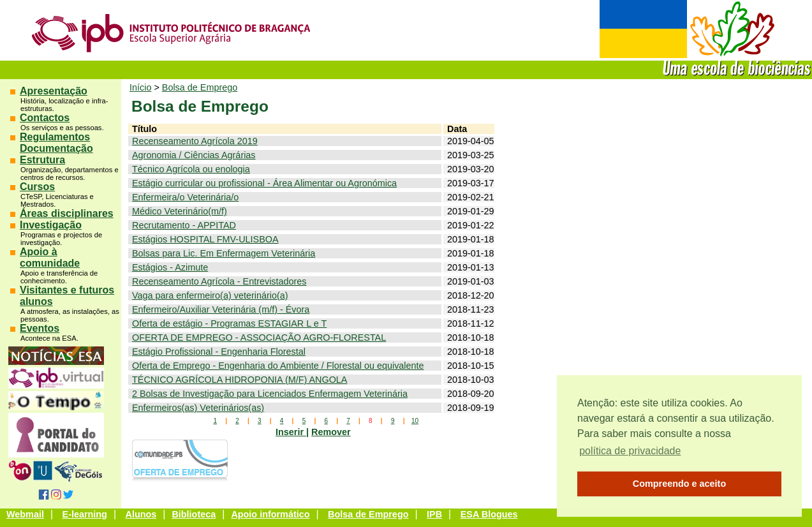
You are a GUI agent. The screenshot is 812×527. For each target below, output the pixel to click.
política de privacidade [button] (630, 451)
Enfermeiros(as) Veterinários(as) (198, 408)
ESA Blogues (489, 514)
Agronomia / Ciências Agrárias (194, 155)
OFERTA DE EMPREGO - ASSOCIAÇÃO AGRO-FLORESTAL (259, 338)
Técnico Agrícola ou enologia (191, 169)
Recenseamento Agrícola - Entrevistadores (219, 281)
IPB (434, 514)
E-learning (85, 514)
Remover (331, 432)
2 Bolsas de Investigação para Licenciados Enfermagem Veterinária (270, 394)
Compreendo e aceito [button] (679, 484)
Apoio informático (270, 514)
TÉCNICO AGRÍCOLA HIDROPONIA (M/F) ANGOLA (240, 380)
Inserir (291, 432)
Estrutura (42, 160)
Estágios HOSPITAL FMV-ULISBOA (205, 239)
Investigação (51, 225)
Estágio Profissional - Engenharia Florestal (219, 352)
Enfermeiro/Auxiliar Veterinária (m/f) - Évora (221, 309)
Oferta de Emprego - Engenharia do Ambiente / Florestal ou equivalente (278, 366)
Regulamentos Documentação (56, 143)
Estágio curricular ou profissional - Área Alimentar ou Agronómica (264, 183)
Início (140, 87)
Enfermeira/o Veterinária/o (185, 197)
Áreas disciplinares (67, 213)
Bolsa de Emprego (200, 87)
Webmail (25, 514)
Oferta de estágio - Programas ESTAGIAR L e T (229, 323)
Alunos (141, 514)
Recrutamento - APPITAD (184, 225)
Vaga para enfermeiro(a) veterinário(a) (210, 295)
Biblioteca (194, 514)
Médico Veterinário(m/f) (180, 211)
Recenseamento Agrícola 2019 (195, 141)
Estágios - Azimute (170, 267)
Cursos (37, 187)
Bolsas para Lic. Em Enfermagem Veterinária (224, 253)
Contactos (45, 118)
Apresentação (54, 91)
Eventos (40, 328)
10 (415, 421)
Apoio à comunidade (50, 257)
